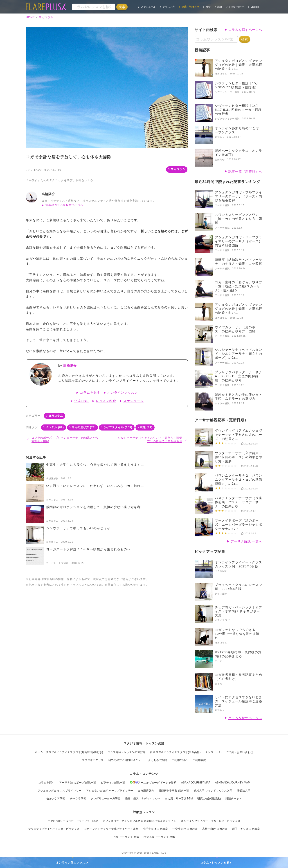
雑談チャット (234, 799)
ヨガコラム (178, 169)
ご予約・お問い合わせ (240, 752)
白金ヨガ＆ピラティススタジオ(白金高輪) (175, 752)
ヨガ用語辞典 (146, 791)
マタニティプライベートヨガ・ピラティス (54, 829)
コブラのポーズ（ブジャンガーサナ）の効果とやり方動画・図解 (65, 440)
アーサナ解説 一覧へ (246, 541)
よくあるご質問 (157, 760)
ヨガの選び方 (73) (84, 427)
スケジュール (148, 7)
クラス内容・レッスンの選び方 (126, 752)
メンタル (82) (55, 427)
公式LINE (81, 401)
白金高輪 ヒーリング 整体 (159, 837)
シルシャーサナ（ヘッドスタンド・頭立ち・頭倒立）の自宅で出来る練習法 (150, 440)
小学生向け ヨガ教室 (155, 829)
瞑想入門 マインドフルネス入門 (213, 791)
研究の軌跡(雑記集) (209, 799)
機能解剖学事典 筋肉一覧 (174, 791)
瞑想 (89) (146, 427)
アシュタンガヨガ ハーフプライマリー (109, 791)
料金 (208, 7)
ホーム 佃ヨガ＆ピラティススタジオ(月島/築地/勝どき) (69, 752)
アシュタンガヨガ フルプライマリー (60, 791)
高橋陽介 (70, 366)
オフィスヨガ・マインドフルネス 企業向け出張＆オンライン (139, 821)
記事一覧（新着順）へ (245, 172)
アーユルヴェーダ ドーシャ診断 (153, 783)
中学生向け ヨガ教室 (185, 829)
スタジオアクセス (93, 760)
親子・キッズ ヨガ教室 (246, 829)
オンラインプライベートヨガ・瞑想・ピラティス (211, 821)
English (255, 7)
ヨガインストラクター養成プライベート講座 (111, 829)
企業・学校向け (190, 7)
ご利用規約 (199, 760)
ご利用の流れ (180, 760)
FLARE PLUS (159, 853)
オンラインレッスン (123, 393)
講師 (220, 7)
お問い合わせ (236, 7)
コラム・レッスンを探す (216, 863)
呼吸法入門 (244, 791)
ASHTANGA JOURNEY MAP (232, 783)
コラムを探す (90, 393)
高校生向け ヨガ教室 (215, 829)
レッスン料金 (106, 401)
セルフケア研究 (56, 799)
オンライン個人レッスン (72, 863)
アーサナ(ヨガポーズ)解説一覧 (78, 783)
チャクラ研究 (78, 799)
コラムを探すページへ (245, 30)
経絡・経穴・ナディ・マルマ (143, 799)
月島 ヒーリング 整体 (126, 837)
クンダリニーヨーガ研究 (106, 799)
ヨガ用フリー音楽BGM (179, 799)
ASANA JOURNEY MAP (196, 783)
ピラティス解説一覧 (113, 783)
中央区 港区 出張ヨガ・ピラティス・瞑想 (73, 821)
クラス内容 (169, 7)
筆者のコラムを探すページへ (64, 205)
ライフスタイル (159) (118, 427)
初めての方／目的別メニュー (126, 760)
